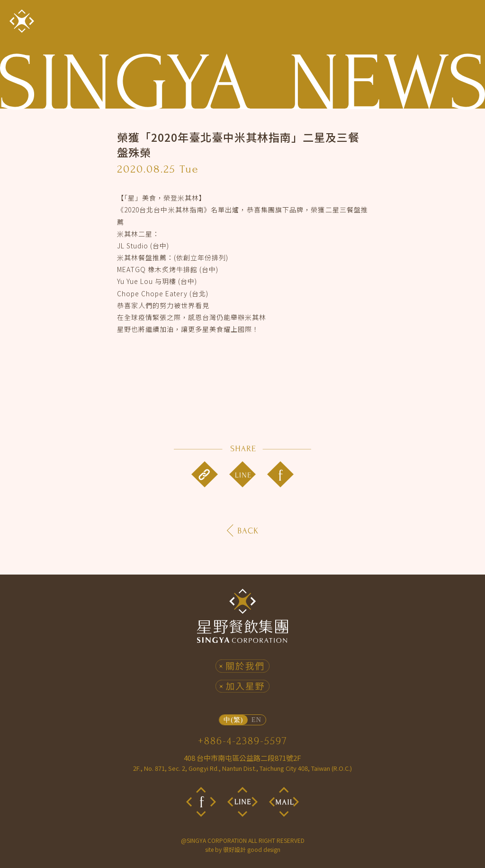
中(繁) (233, 720)
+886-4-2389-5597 (243, 741)
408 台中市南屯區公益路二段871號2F (242, 763)
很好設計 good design (252, 849)
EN (256, 720)
